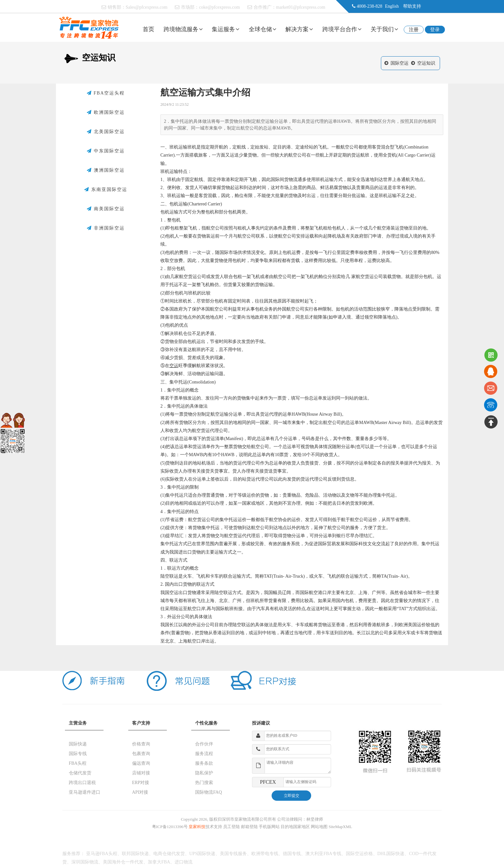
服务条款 (204, 763)
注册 (414, 30)
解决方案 (299, 29)
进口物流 (184, 862)
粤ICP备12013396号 (170, 827)
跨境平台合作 (342, 29)
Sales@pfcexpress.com (147, 7)
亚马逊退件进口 (85, 792)
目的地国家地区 (295, 827)
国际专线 (78, 754)
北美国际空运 (106, 132)
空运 (174, 366)
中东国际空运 (106, 151)
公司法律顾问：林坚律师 (300, 819)
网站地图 (319, 827)
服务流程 (204, 754)
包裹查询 (141, 754)
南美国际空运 (106, 209)
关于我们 (384, 29)
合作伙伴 (204, 744)
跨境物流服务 (183, 29)
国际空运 (400, 63)
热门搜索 (204, 783)
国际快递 (78, 744)
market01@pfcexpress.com (301, 7)
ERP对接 (141, 783)
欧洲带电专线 (265, 854)
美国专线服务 (233, 854)
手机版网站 (269, 827)
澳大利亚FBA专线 (323, 854)
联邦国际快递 (135, 854)
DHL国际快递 (391, 854)
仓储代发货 (80, 773)
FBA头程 (78, 763)
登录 (435, 30)
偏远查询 (141, 763)
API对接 (140, 792)
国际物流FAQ (208, 792)
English (392, 6)
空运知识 (426, 63)
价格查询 (141, 744)
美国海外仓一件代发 (123, 862)
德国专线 (292, 854)
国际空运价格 (359, 854)
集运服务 (226, 29)
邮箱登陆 (249, 827)
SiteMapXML (341, 827)
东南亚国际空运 (106, 190)
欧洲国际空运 (106, 113)
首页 (148, 29)
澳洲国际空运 (106, 170)
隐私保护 (204, 773)
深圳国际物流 (85, 862)
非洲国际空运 (106, 228)
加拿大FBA (159, 862)
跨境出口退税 (82, 783)
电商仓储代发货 (169, 854)
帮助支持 (412, 6)
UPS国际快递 (203, 854)
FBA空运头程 (106, 93)
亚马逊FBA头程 (102, 854)
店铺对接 (141, 773)
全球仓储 (263, 29)
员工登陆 (231, 827)
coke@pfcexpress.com (219, 7)
